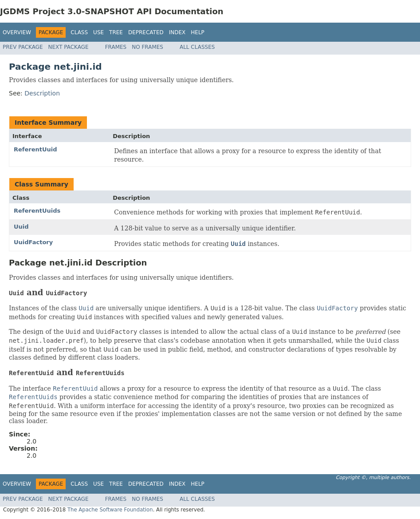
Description (42, 93)
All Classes (197, 47)
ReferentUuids (37, 211)
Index (177, 32)
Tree (116, 32)
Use (98, 32)
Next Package (69, 47)
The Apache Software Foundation (110, 510)
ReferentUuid (35, 149)
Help (198, 32)
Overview (17, 32)
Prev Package (23, 47)
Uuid (21, 227)
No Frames (147, 47)
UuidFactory (33, 242)
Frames (116, 47)
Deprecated (146, 32)
